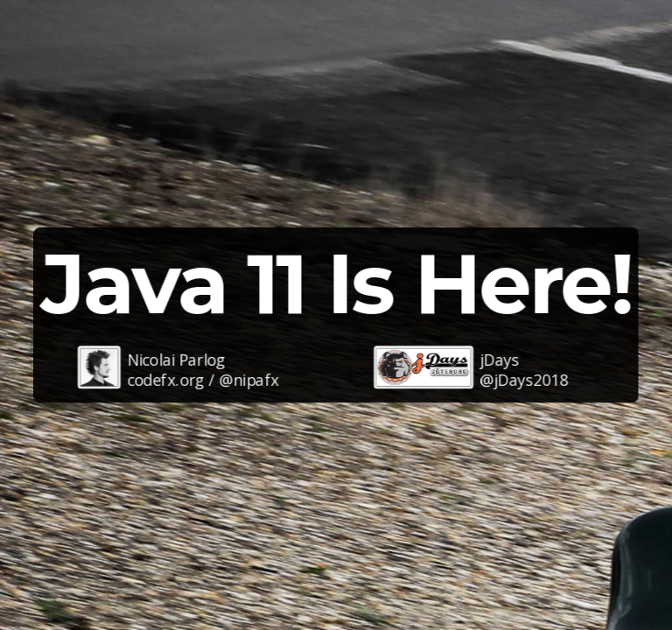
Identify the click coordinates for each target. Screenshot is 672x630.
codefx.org (166, 380)
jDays (499, 359)
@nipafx (248, 380)
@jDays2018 (524, 380)
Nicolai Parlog (176, 359)
